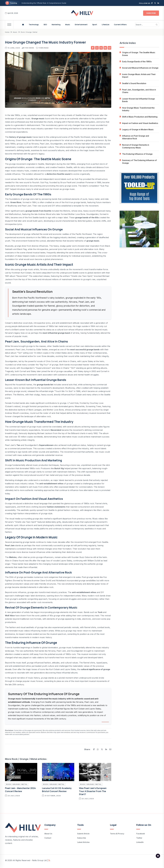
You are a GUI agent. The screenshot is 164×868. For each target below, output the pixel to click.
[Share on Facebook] (94, 749)
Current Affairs (120, 25)
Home (7, 32)
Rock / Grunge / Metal (29, 32)
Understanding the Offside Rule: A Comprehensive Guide (44, 3)
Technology (34, 25)
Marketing (56, 25)
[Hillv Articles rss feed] (49, 860)
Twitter (139, 838)
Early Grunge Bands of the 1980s (137, 62)
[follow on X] (155, 3)
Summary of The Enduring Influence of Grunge (139, 162)
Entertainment (81, 25)
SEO (45, 25)
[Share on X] (101, 48)
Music (68, 25)
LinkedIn (140, 842)
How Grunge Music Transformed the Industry (138, 109)
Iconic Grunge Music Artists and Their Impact (139, 76)
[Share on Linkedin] (105, 48)
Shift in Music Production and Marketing (140, 117)
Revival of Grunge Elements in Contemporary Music (136, 146)
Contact (48, 838)
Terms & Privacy (117, 834)
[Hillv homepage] (23, 25)
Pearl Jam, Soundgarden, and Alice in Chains (139, 91)
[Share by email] (109, 48)
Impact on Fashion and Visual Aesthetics (140, 123)
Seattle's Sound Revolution (134, 83)
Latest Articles (83, 842)
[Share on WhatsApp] (98, 749)
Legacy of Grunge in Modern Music (138, 130)
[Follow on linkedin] (158, 3)
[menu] (9, 25)
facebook (141, 834)
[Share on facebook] (93, 48)
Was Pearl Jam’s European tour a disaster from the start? (93, 791)
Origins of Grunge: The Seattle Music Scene (139, 54)
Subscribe (151, 13)
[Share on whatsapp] (97, 48)
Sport (95, 25)
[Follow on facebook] (152, 3)
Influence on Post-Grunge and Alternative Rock (136, 137)
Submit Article (83, 834)
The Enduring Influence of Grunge (137, 154)
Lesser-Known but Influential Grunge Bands (138, 100)
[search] (157, 25)
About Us (48, 834)
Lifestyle (106, 25)
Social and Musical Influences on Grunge (140, 68)
